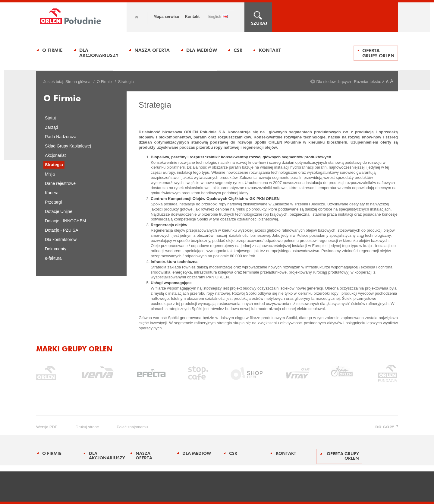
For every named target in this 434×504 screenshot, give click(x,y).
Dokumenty (56, 249)
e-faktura (53, 258)
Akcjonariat (55, 155)
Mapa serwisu (166, 16)
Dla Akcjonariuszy (99, 53)
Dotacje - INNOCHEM (65, 221)
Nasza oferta (152, 50)
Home (137, 17)
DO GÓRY (385, 427)
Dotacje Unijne (59, 211)
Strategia (54, 165)
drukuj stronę (87, 427)
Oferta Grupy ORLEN (378, 53)
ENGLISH (215, 16)
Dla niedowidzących (333, 82)
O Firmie (52, 50)
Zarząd (52, 127)
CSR (238, 50)
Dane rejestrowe (60, 183)
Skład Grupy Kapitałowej (68, 146)
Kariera (52, 193)
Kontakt (192, 16)
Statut (50, 118)
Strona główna (78, 82)
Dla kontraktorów (61, 239)
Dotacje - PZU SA (61, 230)
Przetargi (53, 202)
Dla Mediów (202, 50)
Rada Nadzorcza (61, 137)
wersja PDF (47, 427)
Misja (50, 174)
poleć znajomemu (132, 427)
